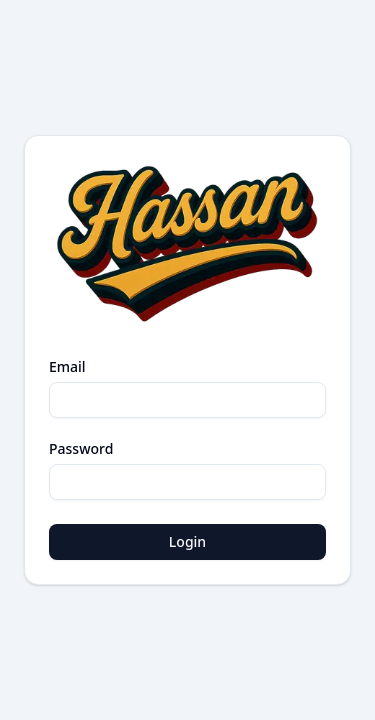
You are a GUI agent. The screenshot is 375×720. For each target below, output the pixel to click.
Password (81, 449)
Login (187, 541)
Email (67, 367)
